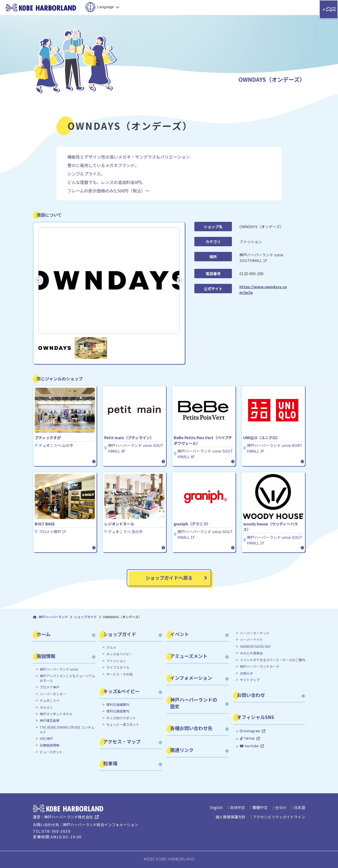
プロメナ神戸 (50, 687)
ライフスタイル (118, 667)
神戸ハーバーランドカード (260, 667)
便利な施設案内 (118, 711)
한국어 (281, 807)
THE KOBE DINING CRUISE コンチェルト (67, 730)
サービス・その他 (119, 674)
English (216, 807)
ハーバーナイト (251, 640)
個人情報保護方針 (230, 817)
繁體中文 (260, 807)
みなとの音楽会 (251, 653)
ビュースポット (51, 752)
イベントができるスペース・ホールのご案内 (273, 660)
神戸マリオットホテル (56, 714)
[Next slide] (179, 280)
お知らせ (246, 673)
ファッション (116, 661)
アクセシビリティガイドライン (279, 817)
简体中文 (238, 807)
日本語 (300, 807)
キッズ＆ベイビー (119, 654)
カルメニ (46, 707)
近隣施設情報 (50, 745)
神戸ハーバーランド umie (59, 669)
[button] (55, 348)
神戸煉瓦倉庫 (50, 721)
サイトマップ (250, 680)
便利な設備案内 (118, 705)
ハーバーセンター (53, 694)
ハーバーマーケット (255, 633)
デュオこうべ (50, 701)
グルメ (111, 647)
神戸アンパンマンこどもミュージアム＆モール (67, 678)
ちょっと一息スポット (123, 725)
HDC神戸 (46, 739)
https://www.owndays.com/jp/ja (263, 289)
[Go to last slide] (38, 280)
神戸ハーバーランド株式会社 (69, 817)
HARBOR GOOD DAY (255, 647)
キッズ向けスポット (121, 718)
